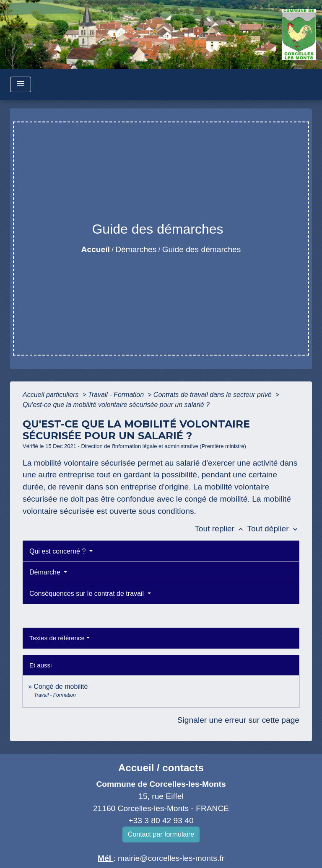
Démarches (136, 249)
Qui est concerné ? (58, 551)
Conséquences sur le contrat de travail (87, 594)
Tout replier (221, 529)
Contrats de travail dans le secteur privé (213, 395)
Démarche (46, 572)
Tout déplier (273, 529)
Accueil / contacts (161, 768)
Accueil (96, 249)
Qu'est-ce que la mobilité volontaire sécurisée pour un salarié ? (116, 405)
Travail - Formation (117, 395)
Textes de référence (57, 638)
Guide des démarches (202, 249)
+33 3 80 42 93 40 (161, 820)
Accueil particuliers (52, 395)
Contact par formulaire (161, 834)
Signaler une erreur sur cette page (238, 720)
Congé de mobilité (61, 686)
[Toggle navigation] (21, 84)
